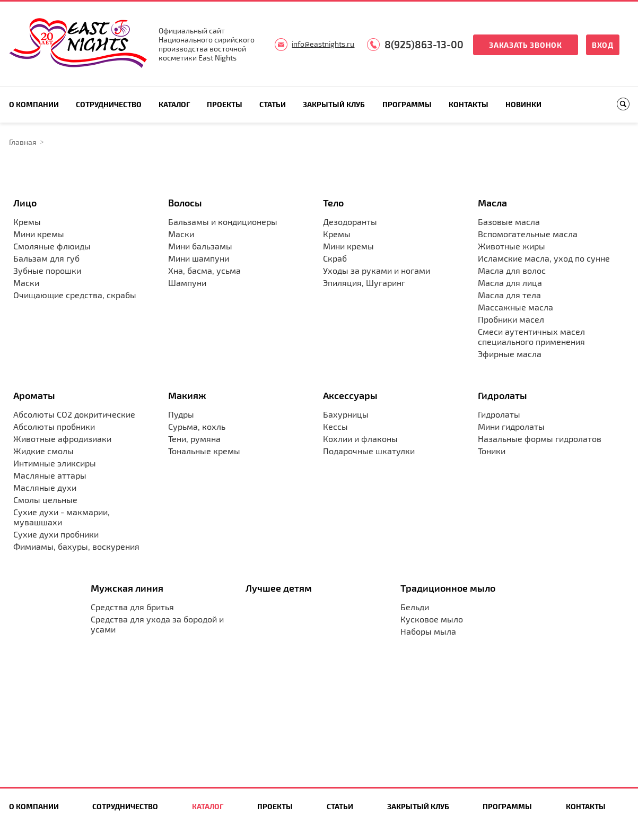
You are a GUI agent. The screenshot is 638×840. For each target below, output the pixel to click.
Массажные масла (515, 307)
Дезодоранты (350, 222)
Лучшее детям (279, 588)
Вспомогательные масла (528, 234)
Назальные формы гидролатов (540, 439)
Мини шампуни (199, 258)
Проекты (225, 104)
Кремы (27, 222)
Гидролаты (502, 395)
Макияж (187, 395)
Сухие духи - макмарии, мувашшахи (62, 517)
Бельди (415, 607)
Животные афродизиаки (62, 439)
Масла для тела (509, 295)
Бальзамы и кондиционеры (223, 222)
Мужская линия (127, 588)
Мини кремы (39, 234)
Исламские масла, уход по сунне (544, 258)
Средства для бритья (132, 607)
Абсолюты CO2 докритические (74, 414)
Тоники (492, 451)
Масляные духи (45, 487)
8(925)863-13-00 (424, 44)
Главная (23, 142)
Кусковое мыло (432, 619)
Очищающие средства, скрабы (75, 295)
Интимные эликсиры (55, 463)
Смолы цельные (45, 500)
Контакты (469, 104)
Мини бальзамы (200, 246)
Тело (333, 203)
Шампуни (187, 283)
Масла (492, 203)
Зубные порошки (47, 270)
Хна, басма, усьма (204, 270)
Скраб (335, 258)
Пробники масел (511, 319)
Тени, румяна (194, 439)
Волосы (185, 203)
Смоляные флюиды (52, 246)
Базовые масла (509, 222)
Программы (407, 104)
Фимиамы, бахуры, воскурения (76, 546)
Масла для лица (510, 283)
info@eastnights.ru (323, 44)
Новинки (523, 104)
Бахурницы (346, 414)
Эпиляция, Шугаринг (364, 283)
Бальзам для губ (46, 258)
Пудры (181, 414)
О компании (34, 104)
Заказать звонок (526, 45)
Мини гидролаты (511, 426)
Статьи (273, 104)
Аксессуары (350, 395)
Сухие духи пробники (56, 534)
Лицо (25, 203)
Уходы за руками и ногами (377, 270)
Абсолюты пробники (54, 426)
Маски (26, 283)
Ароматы (34, 395)
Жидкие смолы (43, 451)
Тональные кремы (204, 451)
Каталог (174, 104)
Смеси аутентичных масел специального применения (531, 336)
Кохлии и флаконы (360, 439)
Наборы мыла (428, 631)
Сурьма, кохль (197, 426)
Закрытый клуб (334, 104)
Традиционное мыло (448, 588)
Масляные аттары (50, 475)
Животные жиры (512, 246)
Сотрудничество (109, 104)
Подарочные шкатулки (369, 451)
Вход (603, 45)
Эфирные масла (510, 354)
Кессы (335, 426)
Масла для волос (512, 270)
